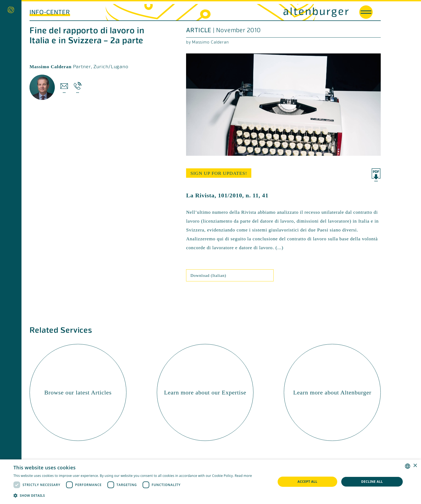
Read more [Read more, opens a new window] (243, 476)
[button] (133, 496)
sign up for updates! (219, 173)
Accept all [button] (307, 482)
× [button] (415, 466)
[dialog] (210, 482)
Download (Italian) (208, 275)
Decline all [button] (372, 482)
